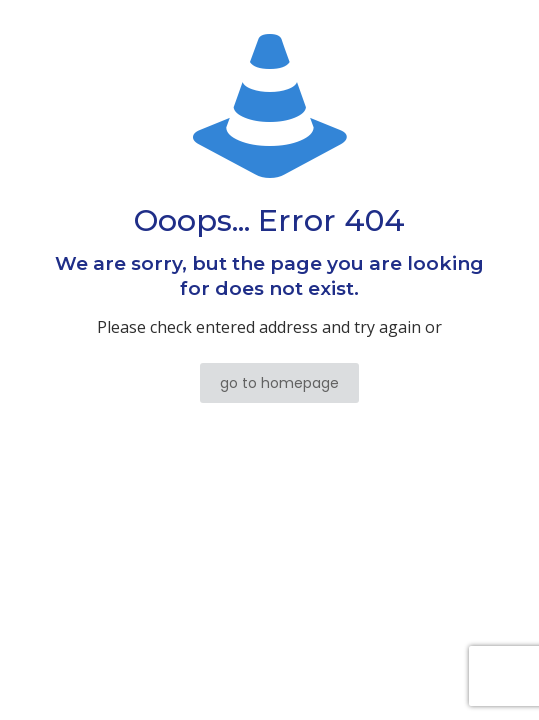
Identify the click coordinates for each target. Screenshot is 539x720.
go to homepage (279, 383)
